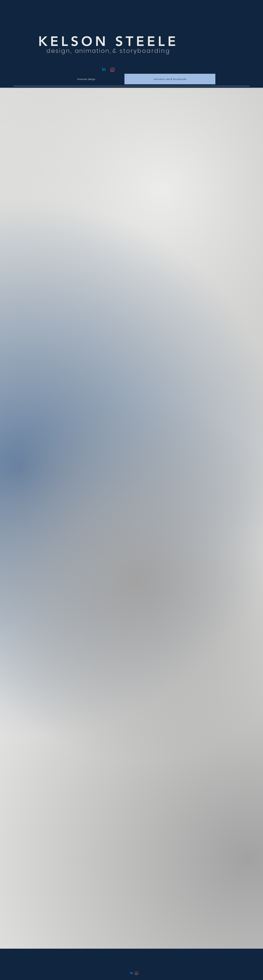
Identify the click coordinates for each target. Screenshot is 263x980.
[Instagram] (112, 69)
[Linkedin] (104, 69)
